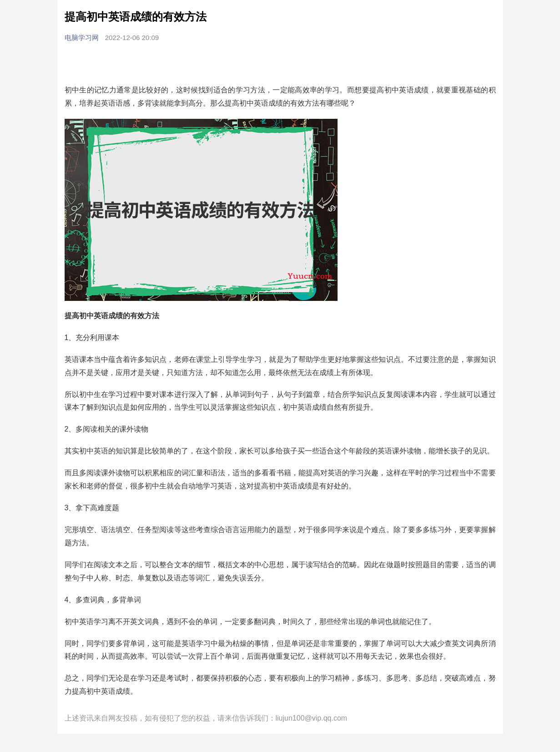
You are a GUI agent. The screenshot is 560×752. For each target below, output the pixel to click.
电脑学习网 (83, 38)
